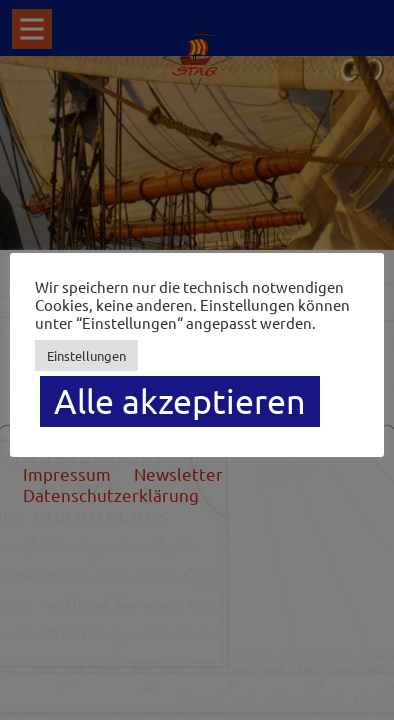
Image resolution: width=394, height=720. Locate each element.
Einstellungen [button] (86, 355)
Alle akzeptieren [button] (180, 401)
